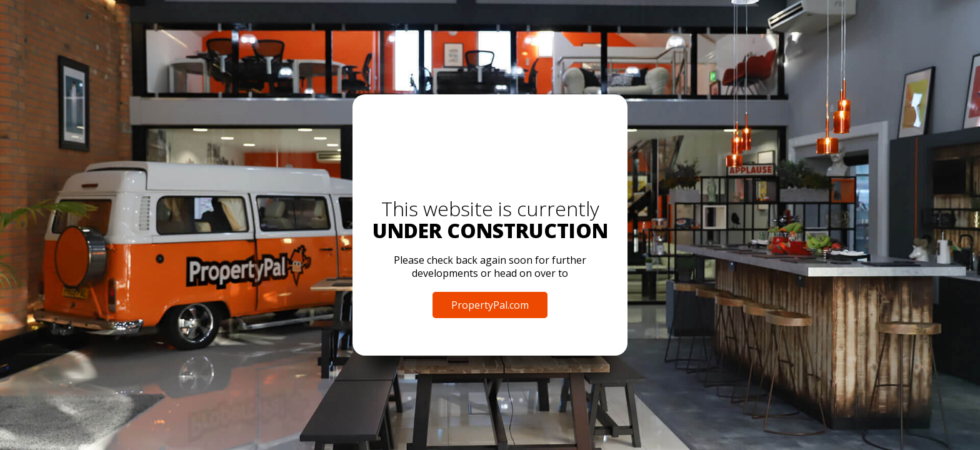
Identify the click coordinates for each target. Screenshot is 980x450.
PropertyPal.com (490, 305)
